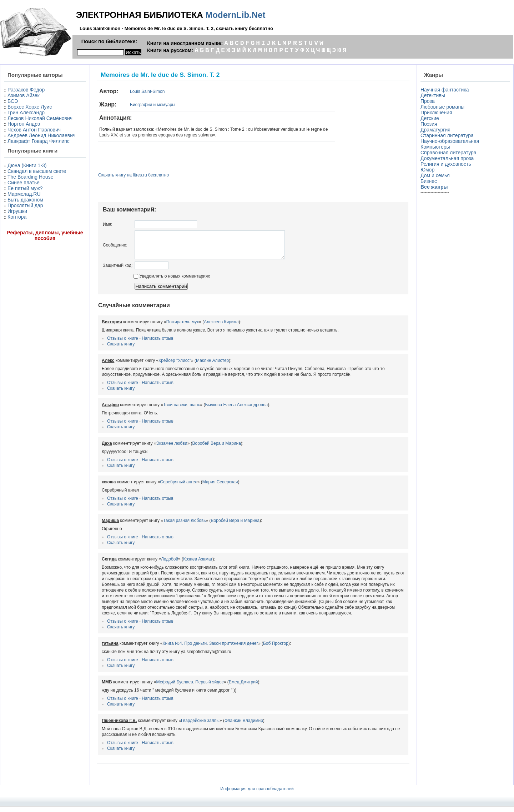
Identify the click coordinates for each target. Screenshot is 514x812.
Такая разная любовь (185, 526)
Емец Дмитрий (243, 687)
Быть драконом (25, 200)
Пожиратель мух (183, 327)
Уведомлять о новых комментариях (172, 282)
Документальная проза (447, 158)
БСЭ (13, 101)
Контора (17, 217)
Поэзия (429, 124)
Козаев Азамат (198, 564)
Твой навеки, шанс (182, 410)
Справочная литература (449, 153)
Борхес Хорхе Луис (30, 107)
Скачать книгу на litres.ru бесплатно (133, 175)
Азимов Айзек (24, 95)
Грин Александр (26, 113)
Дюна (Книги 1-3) (27, 165)
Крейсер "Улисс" (175, 366)
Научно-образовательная (450, 141)
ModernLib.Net (235, 15)
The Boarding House (30, 177)
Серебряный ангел (178, 487)
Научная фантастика (445, 90)
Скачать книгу (121, 349)
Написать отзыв (157, 344)
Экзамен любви (172, 449)
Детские (430, 118)
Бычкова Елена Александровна (236, 410)
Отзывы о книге (123, 344)
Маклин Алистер (212, 366)
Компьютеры (435, 147)
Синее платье (24, 183)
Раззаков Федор (26, 90)
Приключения (436, 113)
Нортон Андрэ (24, 124)
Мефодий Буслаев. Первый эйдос (190, 687)
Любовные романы (442, 107)
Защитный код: (118, 271)
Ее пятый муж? (25, 188)
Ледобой (170, 564)
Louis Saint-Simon (147, 91)
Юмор (427, 170)
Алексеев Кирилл (221, 327)
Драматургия (435, 130)
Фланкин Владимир (244, 726)
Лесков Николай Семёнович (40, 118)
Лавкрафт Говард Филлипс (39, 141)
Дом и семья (435, 175)
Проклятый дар (25, 205)
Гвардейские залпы (200, 726)
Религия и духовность (446, 164)
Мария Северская (220, 487)
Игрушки (17, 211)
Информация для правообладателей (257, 794)
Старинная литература (447, 135)
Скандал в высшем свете (37, 171)
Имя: (108, 224)
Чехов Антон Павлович (34, 130)
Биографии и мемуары (153, 105)
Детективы (433, 95)
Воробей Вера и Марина (217, 449)
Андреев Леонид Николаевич (41, 135)
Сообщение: (115, 248)
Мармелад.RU (24, 194)
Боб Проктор (276, 649)
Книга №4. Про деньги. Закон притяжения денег (210, 649)
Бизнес (429, 181)
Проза (428, 101)
